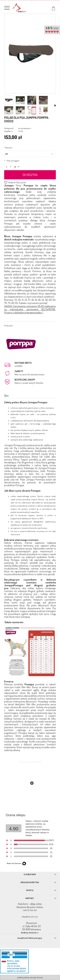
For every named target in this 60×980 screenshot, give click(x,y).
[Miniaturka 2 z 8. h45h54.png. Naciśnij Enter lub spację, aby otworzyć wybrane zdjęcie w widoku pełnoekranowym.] (20, 100)
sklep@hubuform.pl (30, 917)
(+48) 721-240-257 (30, 910)
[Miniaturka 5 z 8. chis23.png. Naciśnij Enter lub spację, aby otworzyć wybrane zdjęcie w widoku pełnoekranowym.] (9, 110)
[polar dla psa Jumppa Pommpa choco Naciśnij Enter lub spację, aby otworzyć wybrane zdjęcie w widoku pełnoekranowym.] (30, 54)
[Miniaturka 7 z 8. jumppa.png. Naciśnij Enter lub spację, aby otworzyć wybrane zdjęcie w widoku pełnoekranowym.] (32, 110)
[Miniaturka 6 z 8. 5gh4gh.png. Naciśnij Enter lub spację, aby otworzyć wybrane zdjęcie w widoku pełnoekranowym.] (20, 110)
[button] (55, 105)
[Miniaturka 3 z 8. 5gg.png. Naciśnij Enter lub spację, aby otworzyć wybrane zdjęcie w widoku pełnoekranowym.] (32, 100)
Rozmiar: (8, 148)
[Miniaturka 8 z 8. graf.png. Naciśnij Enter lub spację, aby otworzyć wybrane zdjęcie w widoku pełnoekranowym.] (43, 110)
